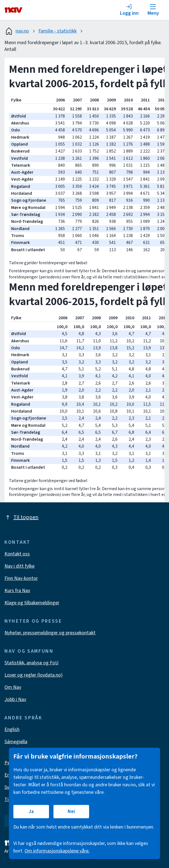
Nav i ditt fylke (19, 566)
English (12, 729)
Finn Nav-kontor (21, 578)
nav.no (17, 31)
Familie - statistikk (57, 31)
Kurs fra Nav (17, 591)
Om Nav (13, 687)
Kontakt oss (17, 554)
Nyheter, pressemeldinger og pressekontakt (50, 633)
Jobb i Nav (15, 699)
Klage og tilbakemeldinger (32, 603)
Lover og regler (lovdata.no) (34, 675)
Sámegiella (16, 742)
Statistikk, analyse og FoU (31, 663)
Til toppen (21, 517)
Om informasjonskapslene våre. (57, 851)
